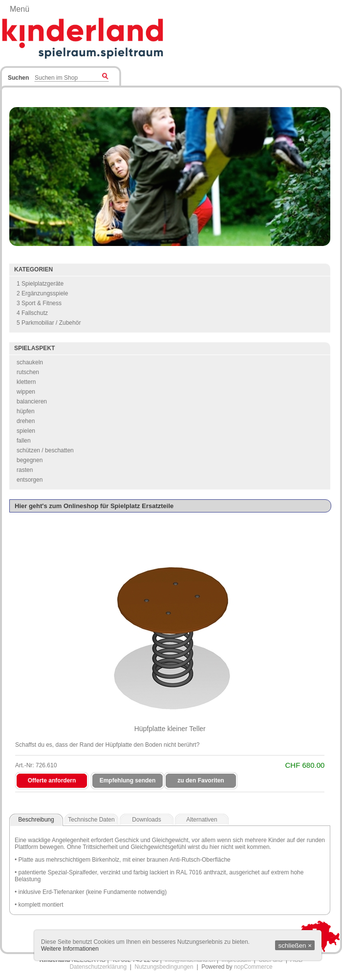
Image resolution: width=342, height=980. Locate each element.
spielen (26, 431)
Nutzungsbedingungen (164, 967)
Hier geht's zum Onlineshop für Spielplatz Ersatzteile (94, 506)
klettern (26, 382)
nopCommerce (253, 967)
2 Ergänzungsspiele (42, 293)
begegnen (30, 460)
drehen (26, 421)
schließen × (295, 946)
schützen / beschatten (45, 450)
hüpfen (26, 411)
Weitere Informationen (70, 949)
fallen (24, 441)
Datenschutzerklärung (98, 967)
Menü (20, 9)
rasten (25, 470)
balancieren (32, 401)
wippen (26, 392)
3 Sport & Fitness (39, 303)
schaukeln (30, 362)
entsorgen (30, 480)
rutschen (28, 372)
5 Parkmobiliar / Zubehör (49, 323)
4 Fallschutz (32, 313)
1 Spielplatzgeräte (40, 284)
